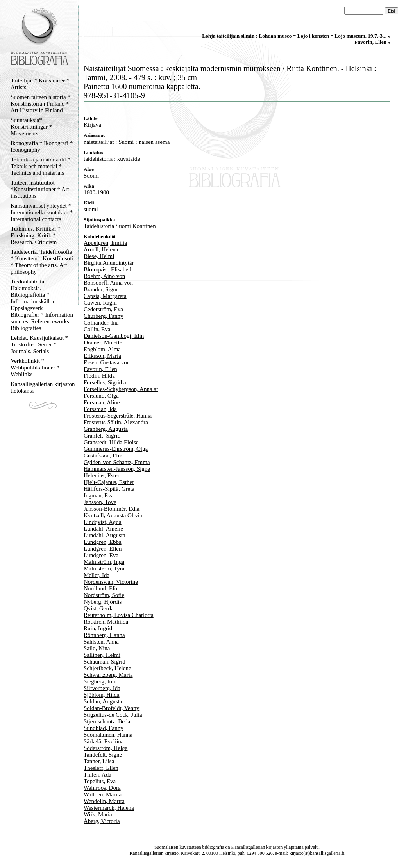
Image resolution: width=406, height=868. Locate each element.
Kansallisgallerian (248, 847)
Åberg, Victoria (102, 821)
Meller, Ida (97, 575)
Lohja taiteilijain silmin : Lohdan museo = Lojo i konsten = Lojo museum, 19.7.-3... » (296, 36)
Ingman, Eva (99, 495)
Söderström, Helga (106, 748)
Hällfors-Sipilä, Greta (109, 489)
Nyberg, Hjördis (103, 602)
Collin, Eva (97, 329)
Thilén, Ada (97, 775)
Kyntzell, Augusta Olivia (113, 515)
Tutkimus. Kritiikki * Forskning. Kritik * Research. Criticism (35, 235)
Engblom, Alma (102, 349)
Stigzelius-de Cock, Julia (113, 715)
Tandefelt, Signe (103, 755)
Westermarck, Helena (109, 808)
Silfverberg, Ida (102, 688)
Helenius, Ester (102, 475)
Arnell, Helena (101, 249)
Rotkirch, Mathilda (106, 622)
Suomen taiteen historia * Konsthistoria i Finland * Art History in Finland (40, 104)
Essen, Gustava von (107, 362)
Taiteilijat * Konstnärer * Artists (40, 84)
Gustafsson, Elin (103, 456)
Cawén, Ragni (100, 303)
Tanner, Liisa (99, 761)
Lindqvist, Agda (103, 522)
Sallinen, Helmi (102, 655)
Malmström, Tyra (104, 569)
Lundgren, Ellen (103, 549)
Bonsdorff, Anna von (108, 283)
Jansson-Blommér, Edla (112, 509)
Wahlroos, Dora (102, 788)
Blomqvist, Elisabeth (108, 269)
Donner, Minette (103, 343)
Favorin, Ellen (100, 369)
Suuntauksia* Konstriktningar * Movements (31, 127)
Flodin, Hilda (99, 376)
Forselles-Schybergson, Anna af (121, 389)
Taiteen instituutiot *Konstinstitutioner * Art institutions (40, 189)
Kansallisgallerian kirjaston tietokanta (43, 387)
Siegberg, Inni (100, 681)
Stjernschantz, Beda (107, 721)
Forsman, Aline (102, 402)
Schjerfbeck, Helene (107, 668)
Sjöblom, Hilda (102, 695)
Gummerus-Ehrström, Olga (116, 449)
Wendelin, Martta (104, 801)
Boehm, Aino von (104, 276)
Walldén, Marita (103, 794)
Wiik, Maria (98, 814)
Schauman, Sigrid (105, 662)
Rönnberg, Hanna (104, 635)
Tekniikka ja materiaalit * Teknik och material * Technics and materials (40, 166)
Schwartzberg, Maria (108, 675)
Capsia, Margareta (105, 296)
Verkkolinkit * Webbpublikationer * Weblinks (35, 368)
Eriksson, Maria (102, 356)
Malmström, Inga (104, 562)
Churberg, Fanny (103, 316)
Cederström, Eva (103, 309)
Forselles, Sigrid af (106, 382)
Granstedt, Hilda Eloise (111, 442)
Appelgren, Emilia (105, 243)
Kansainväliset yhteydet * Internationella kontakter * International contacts (42, 212)
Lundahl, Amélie (103, 529)
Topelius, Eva (100, 781)
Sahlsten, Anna (101, 642)
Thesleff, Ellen (101, 768)
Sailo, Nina (97, 648)
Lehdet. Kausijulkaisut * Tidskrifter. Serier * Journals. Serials (39, 344)
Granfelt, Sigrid (102, 436)
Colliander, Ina (101, 323)
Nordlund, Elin (101, 588)
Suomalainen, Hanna (108, 735)
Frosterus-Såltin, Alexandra (116, 422)
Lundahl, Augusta (105, 535)
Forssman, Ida (100, 409)
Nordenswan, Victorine (111, 582)
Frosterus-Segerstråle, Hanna (118, 416)
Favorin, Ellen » (373, 42)
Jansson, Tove (100, 502)
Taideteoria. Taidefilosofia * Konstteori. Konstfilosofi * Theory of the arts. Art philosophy (42, 262)
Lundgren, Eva (101, 555)
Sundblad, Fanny (104, 728)
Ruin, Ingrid (98, 628)
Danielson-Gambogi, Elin (114, 336)
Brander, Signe (101, 289)
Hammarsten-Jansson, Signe (117, 469)
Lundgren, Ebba (103, 542)
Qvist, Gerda (99, 608)
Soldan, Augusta (103, 701)
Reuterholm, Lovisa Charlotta (119, 615)
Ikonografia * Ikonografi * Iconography (42, 146)
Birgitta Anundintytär (109, 263)
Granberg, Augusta (106, 429)
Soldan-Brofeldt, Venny (111, 708)
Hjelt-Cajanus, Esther (109, 482)
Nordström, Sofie (104, 595)
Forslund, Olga (101, 396)
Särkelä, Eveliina (104, 741)
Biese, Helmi (99, 256)
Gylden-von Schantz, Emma (117, 462)
